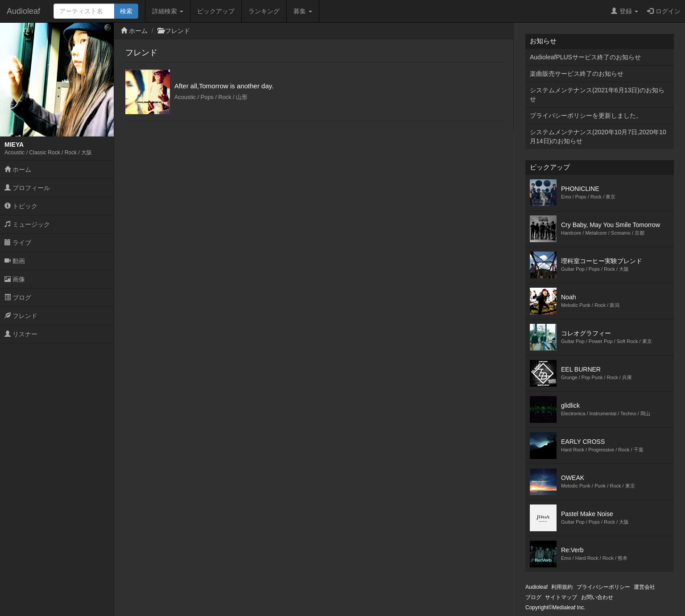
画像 (15, 279)
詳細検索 (168, 11)
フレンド (21, 316)
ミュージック (27, 224)
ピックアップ (216, 11)
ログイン (664, 11)
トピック (21, 206)
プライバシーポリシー (603, 587)
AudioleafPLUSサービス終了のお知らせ (585, 57)
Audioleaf (23, 11)
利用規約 (562, 587)
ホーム (18, 170)
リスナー (21, 334)
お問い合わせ (597, 597)
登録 (625, 11)
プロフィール (27, 188)
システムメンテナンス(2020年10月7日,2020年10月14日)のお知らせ (598, 136)
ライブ (18, 243)
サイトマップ (561, 597)
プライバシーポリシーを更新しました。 (586, 116)
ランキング (264, 11)
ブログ (18, 298)
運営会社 (644, 587)
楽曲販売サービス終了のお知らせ (577, 74)
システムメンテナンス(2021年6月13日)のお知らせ (597, 95)
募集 (303, 11)
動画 (15, 261)
